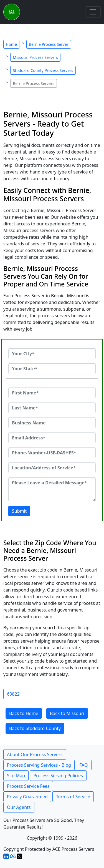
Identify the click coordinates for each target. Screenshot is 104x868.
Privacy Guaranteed (27, 797)
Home (11, 44)
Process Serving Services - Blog (39, 765)
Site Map (16, 776)
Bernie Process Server (49, 44)
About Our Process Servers (35, 754)
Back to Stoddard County (35, 728)
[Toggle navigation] (93, 12)
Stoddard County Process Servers (43, 70)
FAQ (83, 765)
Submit (19, 511)
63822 (13, 694)
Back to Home (24, 713)
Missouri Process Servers (35, 57)
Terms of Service (73, 797)
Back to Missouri (67, 713)
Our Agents (19, 807)
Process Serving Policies (58, 776)
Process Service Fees (28, 786)
